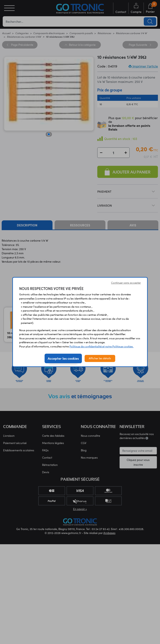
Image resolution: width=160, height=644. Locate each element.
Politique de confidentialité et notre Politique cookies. (101, 346)
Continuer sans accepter (126, 283)
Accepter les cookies (63, 358)
